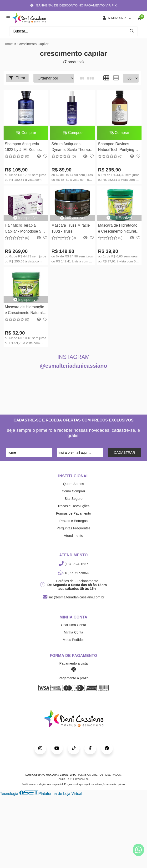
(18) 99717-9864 (74, 573)
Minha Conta (74, 632)
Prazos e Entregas (73, 521)
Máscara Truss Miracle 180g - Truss (71, 228)
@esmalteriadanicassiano (74, 366)
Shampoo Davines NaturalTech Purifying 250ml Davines (116, 147)
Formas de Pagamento (73, 513)
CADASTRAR (124, 453)
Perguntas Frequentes (73, 528)
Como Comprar (73, 491)
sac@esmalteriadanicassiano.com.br (73, 597)
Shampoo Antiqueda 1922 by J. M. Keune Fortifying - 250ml (22, 147)
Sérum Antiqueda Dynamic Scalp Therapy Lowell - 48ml (72, 147)
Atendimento (73, 536)
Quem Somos (74, 484)
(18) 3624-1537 (73, 564)
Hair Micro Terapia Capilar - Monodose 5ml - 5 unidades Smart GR (25, 229)
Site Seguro (73, 499)
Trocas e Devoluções (73, 506)
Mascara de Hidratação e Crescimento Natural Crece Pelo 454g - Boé (24, 311)
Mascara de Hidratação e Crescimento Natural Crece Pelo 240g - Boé (118, 229)
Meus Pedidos (73, 640)
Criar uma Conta (74, 625)
